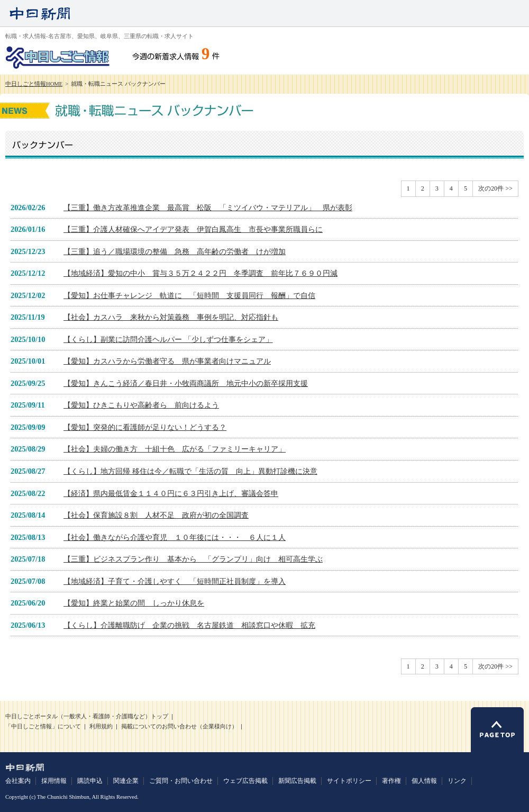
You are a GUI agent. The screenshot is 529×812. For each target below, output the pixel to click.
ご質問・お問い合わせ (181, 781)
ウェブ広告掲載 (245, 781)
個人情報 (424, 781)
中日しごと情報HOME (34, 84)
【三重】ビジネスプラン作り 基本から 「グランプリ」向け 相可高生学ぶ (193, 559)
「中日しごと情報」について (43, 727)
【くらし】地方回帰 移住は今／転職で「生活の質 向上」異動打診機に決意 (190, 471)
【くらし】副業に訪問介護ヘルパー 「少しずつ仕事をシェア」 (168, 339)
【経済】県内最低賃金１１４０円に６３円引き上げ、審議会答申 (171, 493)
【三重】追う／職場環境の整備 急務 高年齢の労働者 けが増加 (175, 251)
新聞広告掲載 (297, 781)
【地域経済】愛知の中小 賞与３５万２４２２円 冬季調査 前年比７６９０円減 (200, 273)
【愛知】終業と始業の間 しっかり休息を (134, 603)
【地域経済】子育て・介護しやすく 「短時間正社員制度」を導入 (175, 581)
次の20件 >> (495, 188)
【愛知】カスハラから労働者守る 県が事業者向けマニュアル (167, 361)
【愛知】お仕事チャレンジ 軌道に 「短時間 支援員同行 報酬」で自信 (189, 295)
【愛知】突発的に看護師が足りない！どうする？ (145, 427)
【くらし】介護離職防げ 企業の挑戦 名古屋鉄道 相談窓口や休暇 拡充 (189, 625)
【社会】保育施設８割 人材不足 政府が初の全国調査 (156, 515)
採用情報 (54, 781)
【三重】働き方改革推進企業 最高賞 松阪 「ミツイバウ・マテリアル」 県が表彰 (208, 207)
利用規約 (101, 727)
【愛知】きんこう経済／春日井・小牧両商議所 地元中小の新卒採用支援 (186, 383)
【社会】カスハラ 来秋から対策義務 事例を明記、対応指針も (171, 317)
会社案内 (18, 781)
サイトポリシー (349, 781)
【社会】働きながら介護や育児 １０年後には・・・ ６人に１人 (175, 537)
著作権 (391, 781)
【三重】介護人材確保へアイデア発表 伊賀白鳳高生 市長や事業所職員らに (193, 229)
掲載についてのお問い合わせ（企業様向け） (179, 727)
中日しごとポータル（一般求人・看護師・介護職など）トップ (87, 716)
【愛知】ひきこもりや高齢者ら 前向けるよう (141, 405)
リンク (457, 781)
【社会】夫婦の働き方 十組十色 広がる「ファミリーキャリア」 (175, 449)
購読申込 (90, 781)
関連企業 (126, 781)
